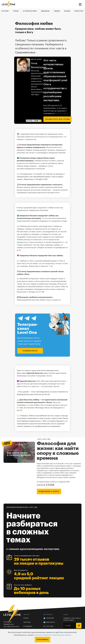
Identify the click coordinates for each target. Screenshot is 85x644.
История (5, 11)
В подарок (28, 626)
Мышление (45, 11)
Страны (16, 11)
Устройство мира (30, 11)
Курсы (26, 618)
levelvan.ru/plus (61, 113)
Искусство (79, 11)
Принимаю (42, 640)
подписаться (30, 351)
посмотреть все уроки (58, 119)
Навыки (57, 11)
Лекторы (27, 622)
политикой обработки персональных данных (52, 635)
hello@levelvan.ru (11, 626)
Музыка (67, 11)
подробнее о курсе (49, 492)
